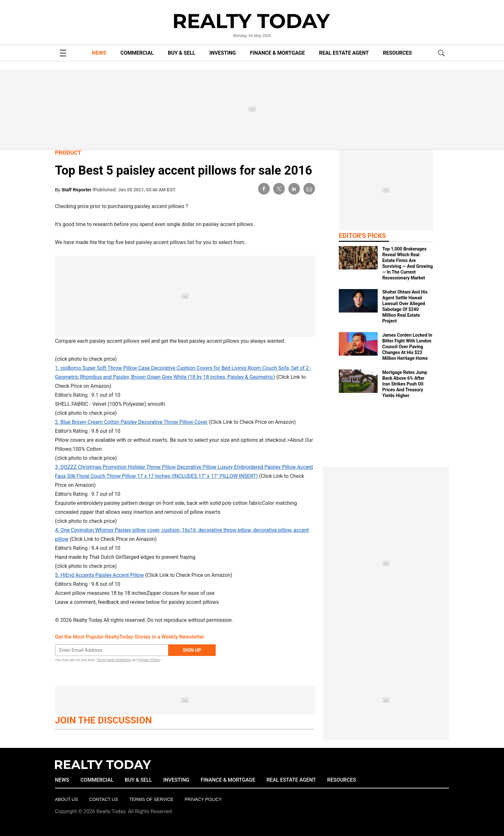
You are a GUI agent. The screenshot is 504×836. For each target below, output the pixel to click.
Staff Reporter (77, 190)
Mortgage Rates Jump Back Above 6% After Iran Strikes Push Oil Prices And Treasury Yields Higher (405, 384)
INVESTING (223, 53)
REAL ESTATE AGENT (344, 53)
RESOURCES (397, 53)
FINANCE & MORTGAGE (278, 53)
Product (68, 153)
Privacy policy (203, 799)
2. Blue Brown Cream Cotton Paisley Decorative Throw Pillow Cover (131, 422)
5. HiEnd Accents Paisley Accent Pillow (99, 575)
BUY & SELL (181, 53)
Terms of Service (151, 799)
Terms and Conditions (114, 660)
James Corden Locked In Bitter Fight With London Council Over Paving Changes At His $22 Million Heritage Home (407, 347)
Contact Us (104, 799)
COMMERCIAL (137, 53)
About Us (66, 799)
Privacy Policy (149, 660)
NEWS (99, 53)
